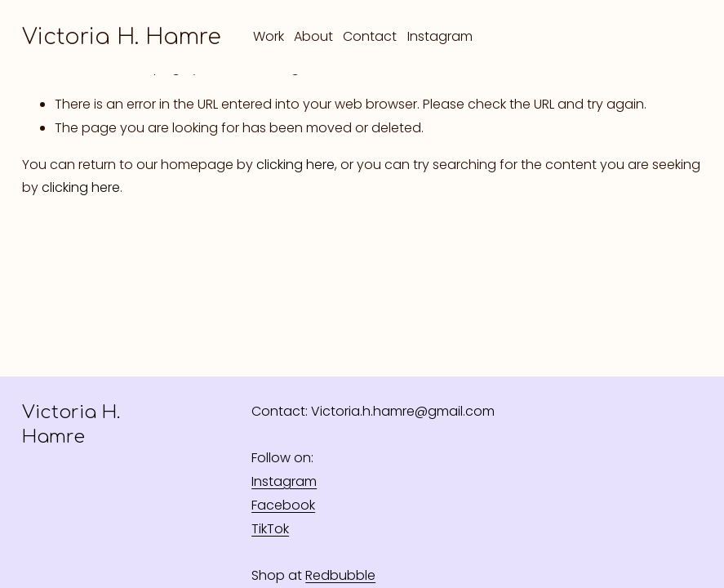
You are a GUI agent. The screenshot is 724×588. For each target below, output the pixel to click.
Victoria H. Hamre (122, 37)
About (313, 36)
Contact (370, 36)
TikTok (270, 529)
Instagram (440, 36)
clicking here (295, 165)
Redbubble (340, 575)
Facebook (283, 505)
